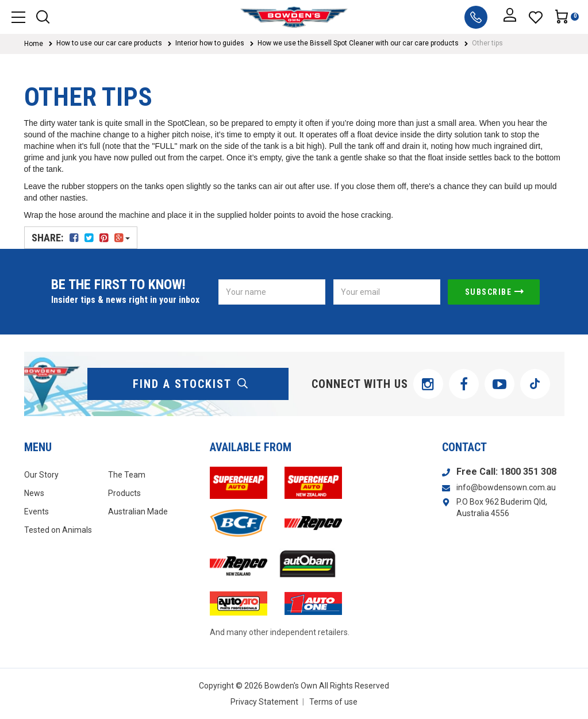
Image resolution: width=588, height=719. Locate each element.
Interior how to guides (210, 43)
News (34, 493)
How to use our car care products (109, 43)
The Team (127, 475)
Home (34, 44)
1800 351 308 (528, 472)
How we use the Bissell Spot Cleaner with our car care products (358, 43)
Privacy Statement (264, 702)
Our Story (41, 475)
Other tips (487, 43)
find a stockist (191, 384)
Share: (81, 238)
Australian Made (138, 512)
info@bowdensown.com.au (506, 487)
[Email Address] (387, 292)
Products (124, 493)
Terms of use (333, 702)
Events (36, 512)
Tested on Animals (58, 530)
